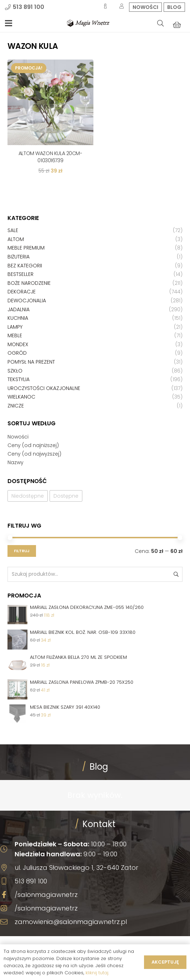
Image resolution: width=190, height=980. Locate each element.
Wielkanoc (21, 397)
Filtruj (22, 551)
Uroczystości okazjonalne (44, 388)
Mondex (18, 344)
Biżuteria (19, 257)
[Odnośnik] (88, 23)
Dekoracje (22, 292)
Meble (15, 335)
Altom (16, 239)
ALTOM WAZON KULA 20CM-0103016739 (50, 157)
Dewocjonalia (27, 301)
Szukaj (176, 574)
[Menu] (9, 23)
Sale (13, 230)
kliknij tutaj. (97, 973)
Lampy (15, 327)
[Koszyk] (177, 25)
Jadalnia (19, 309)
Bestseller (20, 274)
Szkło (15, 371)
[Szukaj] (160, 23)
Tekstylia (19, 379)
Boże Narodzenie (29, 283)
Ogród (17, 353)
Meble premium (26, 248)
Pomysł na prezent (31, 362)
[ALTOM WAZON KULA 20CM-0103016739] (50, 102)
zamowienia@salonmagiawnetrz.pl (71, 922)
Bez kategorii (25, 266)
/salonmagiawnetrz (46, 895)
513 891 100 (31, 881)
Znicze (16, 406)
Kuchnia (18, 318)
